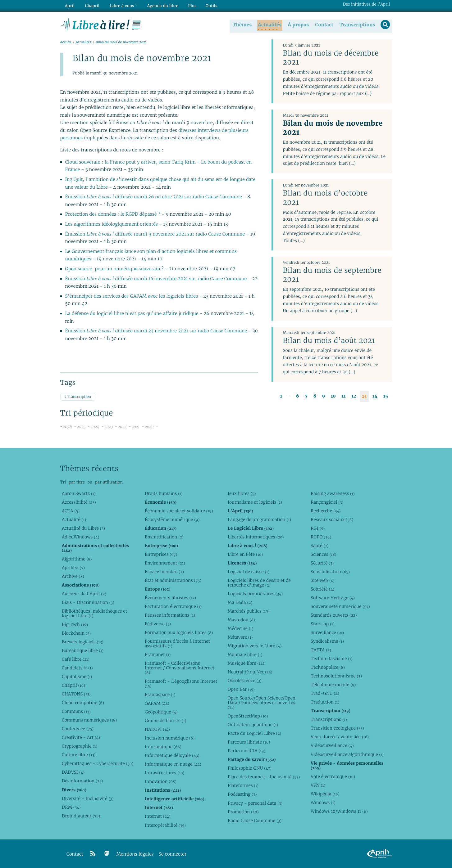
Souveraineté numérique (340, 606)
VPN (318, 785)
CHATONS (76, 694)
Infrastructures (164, 773)
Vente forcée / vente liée (340, 737)
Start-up (323, 624)
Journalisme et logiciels (255, 502)
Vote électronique (333, 776)
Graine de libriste (166, 721)
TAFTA (321, 650)
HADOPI (157, 729)
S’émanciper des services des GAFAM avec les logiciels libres (132, 297)
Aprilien (73, 568)
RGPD (321, 537)
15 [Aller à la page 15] (386, 396)
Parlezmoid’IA (247, 751)
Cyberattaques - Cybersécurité (98, 763)
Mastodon (241, 620)
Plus (187, 5)
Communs (76, 711)
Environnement (165, 563)
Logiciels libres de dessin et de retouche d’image (259, 583)
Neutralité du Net (250, 672)
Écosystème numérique (172, 519)
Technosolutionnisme (336, 676)
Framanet (158, 654)
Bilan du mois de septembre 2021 (332, 275)
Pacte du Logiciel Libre (254, 733)
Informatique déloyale (172, 755)
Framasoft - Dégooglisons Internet (181, 684)
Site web (323, 580)
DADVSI (73, 772)
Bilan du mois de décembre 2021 (331, 58)
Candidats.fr (77, 668)
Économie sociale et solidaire (179, 511)
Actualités (269, 25)
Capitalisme (77, 677)
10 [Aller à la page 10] (333, 396)
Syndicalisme (327, 641)
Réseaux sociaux (332, 519)
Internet (158, 816)
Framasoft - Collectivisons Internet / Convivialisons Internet (180, 668)
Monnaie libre (245, 654)
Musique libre (246, 663)
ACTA (71, 511)
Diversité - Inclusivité (88, 798)
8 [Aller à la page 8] (315, 396)
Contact (323, 25)
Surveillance (327, 632)
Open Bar (241, 689)
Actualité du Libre (83, 528)
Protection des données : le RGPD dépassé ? (113, 215)
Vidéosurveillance (332, 745)
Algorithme (77, 559)
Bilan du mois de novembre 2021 (333, 128)
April (69, 5)
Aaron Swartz (79, 493)
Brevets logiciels (83, 642)
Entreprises (161, 554)
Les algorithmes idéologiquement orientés (112, 225)
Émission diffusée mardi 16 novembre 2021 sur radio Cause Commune (156, 279)
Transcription (78, 397)
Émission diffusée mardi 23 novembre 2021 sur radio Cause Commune (156, 331)
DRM (71, 807)
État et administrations (173, 580)
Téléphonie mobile (333, 685)
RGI (318, 528)
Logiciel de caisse (249, 572)
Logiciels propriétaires (255, 594)
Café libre (76, 659)
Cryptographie (80, 746)
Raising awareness (333, 493)
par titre (77, 482)
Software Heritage (333, 598)
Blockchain (76, 633)
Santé (320, 546)
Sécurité (322, 563)
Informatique (163, 747)
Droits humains (164, 493)
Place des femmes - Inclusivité (264, 777)
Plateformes (243, 785)
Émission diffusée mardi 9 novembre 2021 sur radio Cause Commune (155, 234)
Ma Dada (240, 602)
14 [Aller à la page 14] (375, 396)
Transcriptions (356, 25)
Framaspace (160, 695)
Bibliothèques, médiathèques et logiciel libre (94, 613)
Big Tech (75, 624)
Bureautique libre (83, 650)
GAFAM (157, 703)
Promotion (243, 812)
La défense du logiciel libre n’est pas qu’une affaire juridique (132, 314)
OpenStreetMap (248, 716)
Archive (73, 576)
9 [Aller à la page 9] (323, 396)
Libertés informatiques (256, 537)
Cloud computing (83, 703)
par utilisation (109, 482)
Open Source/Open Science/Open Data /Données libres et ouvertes (262, 703)
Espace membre (164, 572)
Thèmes (242, 25)
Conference (78, 729)
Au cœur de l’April (84, 594)
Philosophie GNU (250, 768)
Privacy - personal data (255, 803)
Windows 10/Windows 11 (339, 811)
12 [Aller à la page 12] (354, 396)
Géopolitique (161, 712)
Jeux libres (242, 493)
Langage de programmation (259, 519)
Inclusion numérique (170, 738)
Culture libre (79, 755)
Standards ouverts (334, 615)
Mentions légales (135, 854)
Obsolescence (245, 681)
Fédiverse (158, 624)
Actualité (74, 519)
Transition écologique (337, 728)
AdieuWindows (80, 537)
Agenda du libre (158, 5)
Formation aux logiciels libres (179, 632)
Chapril (73, 685)
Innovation (161, 781)
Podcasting (242, 794)
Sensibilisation (330, 572)
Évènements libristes (170, 598)
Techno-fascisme (332, 659)
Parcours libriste (249, 742)
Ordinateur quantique (253, 725)
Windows (323, 803)
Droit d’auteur (81, 816)
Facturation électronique (173, 606)
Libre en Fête (245, 554)
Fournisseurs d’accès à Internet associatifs (177, 643)
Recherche (326, 511)
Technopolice (328, 667)
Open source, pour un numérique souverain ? (115, 269)
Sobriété (322, 589)
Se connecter (172, 854)
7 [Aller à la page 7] (306, 396)
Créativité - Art (81, 737)
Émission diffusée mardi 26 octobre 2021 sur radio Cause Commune (154, 197)
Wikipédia (325, 794)
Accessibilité (79, 502)
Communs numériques (89, 720)
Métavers (240, 637)
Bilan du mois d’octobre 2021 (325, 198)
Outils (206, 5)
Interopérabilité (165, 825)
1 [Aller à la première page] (281, 396)
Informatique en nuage (173, 764)
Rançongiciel (327, 502)
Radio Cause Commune (255, 821)
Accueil (66, 42)
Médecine (241, 628)
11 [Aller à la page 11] (343, 396)
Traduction (325, 702)
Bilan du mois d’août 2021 (329, 341)
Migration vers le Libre (255, 646)
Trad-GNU (325, 693)
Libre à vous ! (120, 5)
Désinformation (82, 781)
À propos (298, 25)
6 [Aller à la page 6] (298, 396)
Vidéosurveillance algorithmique (347, 754)
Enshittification (164, 537)
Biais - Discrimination (88, 602)
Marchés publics (249, 611)
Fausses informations (170, 615)
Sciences (323, 554)
